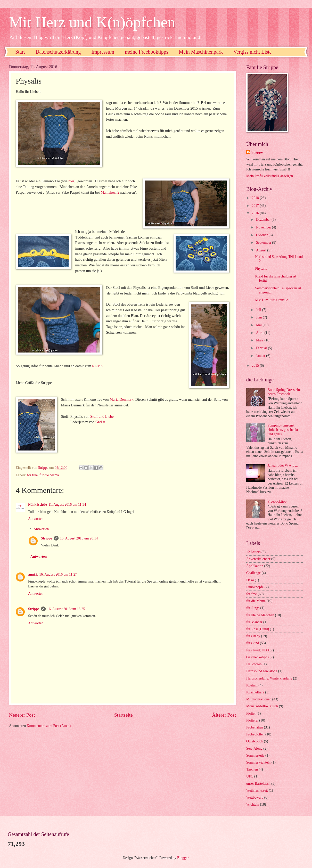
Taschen (252, 769)
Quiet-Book (255, 741)
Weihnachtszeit (257, 791)
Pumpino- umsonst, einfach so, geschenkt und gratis (283, 430)
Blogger (183, 858)
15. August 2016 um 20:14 (79, 538)
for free (32, 475)
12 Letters (253, 552)
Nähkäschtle (38, 505)
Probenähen (255, 727)
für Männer (254, 622)
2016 (256, 213)
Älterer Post (224, 715)
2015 (256, 366)
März (260, 340)
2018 (256, 198)
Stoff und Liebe (102, 416)
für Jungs (253, 608)
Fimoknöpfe (255, 587)
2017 (256, 206)
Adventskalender (258, 559)
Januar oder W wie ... (283, 466)
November (264, 227)
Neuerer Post (22, 715)
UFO (250, 776)
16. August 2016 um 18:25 (66, 609)
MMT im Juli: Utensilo (272, 300)
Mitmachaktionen (259, 699)
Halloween (254, 664)
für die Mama (49, 475)
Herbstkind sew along (262, 671)
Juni (259, 317)
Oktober (262, 235)
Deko (250, 580)
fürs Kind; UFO (257, 650)
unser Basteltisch (258, 784)
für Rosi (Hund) (258, 629)
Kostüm (252, 685)
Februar (262, 348)
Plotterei (252, 720)
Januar (261, 356)
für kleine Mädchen (260, 615)
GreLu (100, 422)
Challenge (253, 573)
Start (20, 52)
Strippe (47, 538)
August (262, 250)
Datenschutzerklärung (58, 52)
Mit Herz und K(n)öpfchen (92, 22)
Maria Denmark (121, 399)
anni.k (33, 574)
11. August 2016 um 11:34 (67, 505)
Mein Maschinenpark (201, 52)
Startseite (124, 715)
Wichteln (253, 804)
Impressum (103, 52)
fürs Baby (253, 636)
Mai (259, 325)
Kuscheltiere (255, 692)
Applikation (255, 566)
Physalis (261, 269)
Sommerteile (255, 755)
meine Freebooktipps (146, 52)
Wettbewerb (255, 797)
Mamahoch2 (110, 192)
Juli (259, 310)
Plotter (251, 713)
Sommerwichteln (258, 762)
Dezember (264, 220)
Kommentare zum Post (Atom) (49, 726)
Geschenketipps (257, 657)
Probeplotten (255, 734)
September (264, 243)
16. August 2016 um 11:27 (58, 574)
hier (71, 181)
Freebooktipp (277, 501)
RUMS (97, 366)
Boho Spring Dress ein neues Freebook (284, 392)
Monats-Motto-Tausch (262, 706)
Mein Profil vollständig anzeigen (270, 176)
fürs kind (253, 643)
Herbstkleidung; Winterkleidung (269, 678)
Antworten (36, 519)
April (260, 333)
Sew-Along (254, 748)
